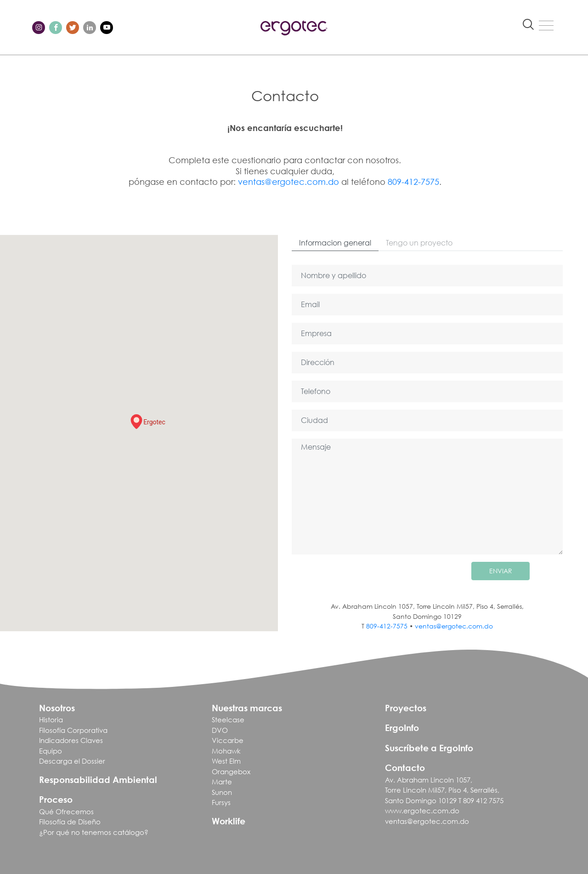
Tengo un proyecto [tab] (419, 243)
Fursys (221, 802)
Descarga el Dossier (72, 761)
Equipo (51, 751)
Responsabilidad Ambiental (98, 780)
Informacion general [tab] (335, 243)
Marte (222, 782)
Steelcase (228, 720)
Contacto (405, 768)
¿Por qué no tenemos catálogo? (94, 832)
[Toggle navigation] (546, 25)
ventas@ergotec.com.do (288, 182)
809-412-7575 (413, 182)
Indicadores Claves (71, 740)
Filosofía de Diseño (70, 822)
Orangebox (231, 771)
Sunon (222, 792)
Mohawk (226, 751)
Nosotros (57, 708)
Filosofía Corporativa (73, 730)
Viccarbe (228, 740)
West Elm (226, 761)
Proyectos (406, 708)
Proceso (56, 799)
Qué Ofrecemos (66, 811)
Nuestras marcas (247, 708)
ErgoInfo (402, 728)
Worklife (229, 821)
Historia (51, 720)
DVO (220, 730)
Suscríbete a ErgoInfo (429, 748)
